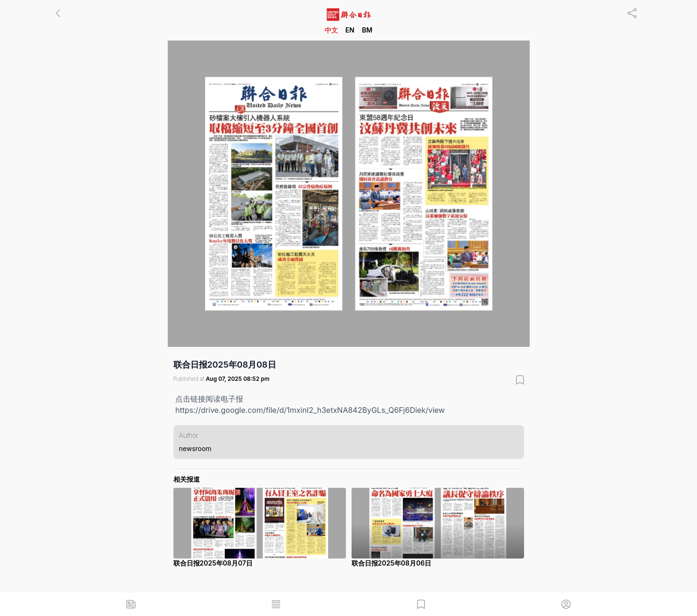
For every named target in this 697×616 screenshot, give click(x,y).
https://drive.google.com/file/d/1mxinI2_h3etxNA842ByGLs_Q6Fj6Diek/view (310, 410)
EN (350, 30)
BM (367, 30)
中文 (331, 30)
